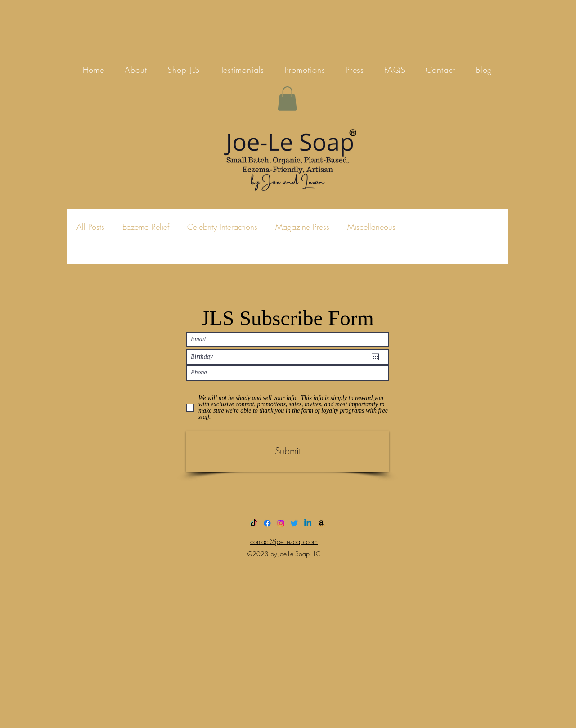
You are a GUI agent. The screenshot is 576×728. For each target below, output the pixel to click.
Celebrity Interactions (222, 227)
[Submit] (288, 452)
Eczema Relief (146, 227)
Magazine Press (302, 227)
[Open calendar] (375, 357)
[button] (287, 99)
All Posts (90, 227)
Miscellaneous (371, 227)
